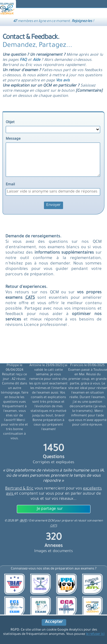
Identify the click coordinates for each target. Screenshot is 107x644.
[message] (53, 160)
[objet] (53, 130)
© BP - (16, 521)
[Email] (53, 192)
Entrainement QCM (42, 521)
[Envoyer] (53, 205)
